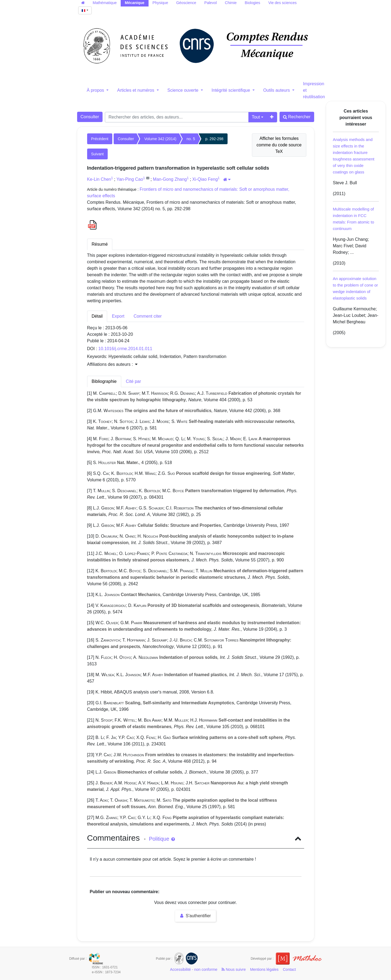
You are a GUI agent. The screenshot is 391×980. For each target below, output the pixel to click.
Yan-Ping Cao (130, 179)
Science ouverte (184, 90)
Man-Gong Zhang (170, 179)
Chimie (231, 3)
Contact (289, 969)
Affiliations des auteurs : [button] (112, 364)
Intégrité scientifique (231, 90)
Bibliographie (104, 381)
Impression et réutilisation (314, 90)
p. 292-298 (214, 139)
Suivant (98, 154)
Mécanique (134, 3)
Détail (97, 316)
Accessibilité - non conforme (194, 969)
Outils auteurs (277, 90)
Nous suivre (234, 969)
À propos (96, 90)
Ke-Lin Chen (99, 179)
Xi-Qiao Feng (205, 179)
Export (118, 316)
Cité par (133, 381)
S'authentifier (195, 916)
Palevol (211, 3)
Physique (160, 3)
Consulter (90, 117)
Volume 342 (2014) (160, 139)
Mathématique (105, 3)
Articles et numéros (136, 90)
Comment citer (148, 316)
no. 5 (191, 139)
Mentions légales (264, 969)
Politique (162, 839)
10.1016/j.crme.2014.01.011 (125, 349)
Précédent (100, 139)
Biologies (253, 3)
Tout (256, 117)
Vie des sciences (282, 3)
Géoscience (186, 3)
